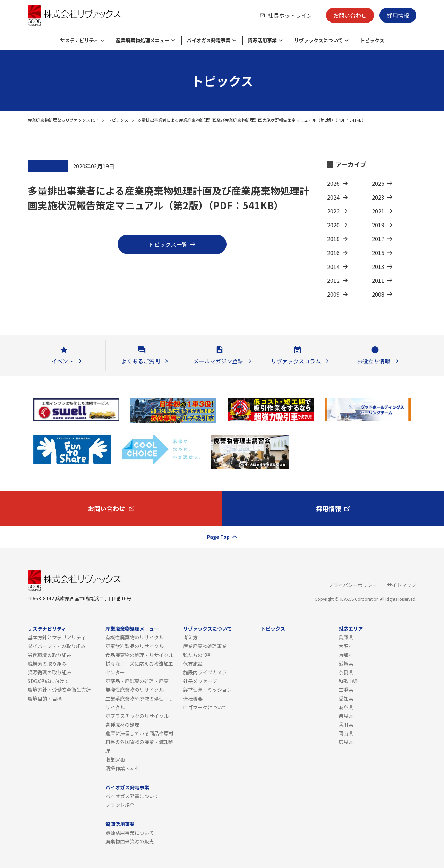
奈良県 (346, 672)
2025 (378, 183)
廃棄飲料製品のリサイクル (135, 646)
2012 (333, 280)
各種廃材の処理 (122, 725)
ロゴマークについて (205, 707)
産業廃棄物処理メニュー (132, 629)
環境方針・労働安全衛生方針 (59, 690)
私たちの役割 (198, 655)
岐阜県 (346, 707)
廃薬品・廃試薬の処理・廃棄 (137, 681)
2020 (333, 225)
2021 (378, 211)
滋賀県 (346, 664)
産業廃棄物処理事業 (205, 646)
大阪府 (346, 646)
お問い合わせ (350, 15)
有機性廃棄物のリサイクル (135, 637)
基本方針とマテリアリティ (57, 637)
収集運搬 (115, 760)
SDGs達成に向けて (48, 681)
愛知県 (346, 699)
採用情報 (398, 15)
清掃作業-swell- (123, 768)
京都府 (346, 655)
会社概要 (193, 699)
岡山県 (346, 733)
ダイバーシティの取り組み (57, 646)
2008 (378, 294)
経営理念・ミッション (207, 690)
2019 (378, 225)
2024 (333, 197)
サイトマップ (402, 585)
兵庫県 (346, 637)
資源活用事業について (130, 833)
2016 (333, 253)
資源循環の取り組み (50, 672)
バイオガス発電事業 (127, 787)
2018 (333, 239)
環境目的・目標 (45, 699)
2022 (333, 211)
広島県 (346, 742)
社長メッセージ (200, 681)
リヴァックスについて (207, 629)
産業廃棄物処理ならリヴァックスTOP (63, 120)
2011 (378, 280)
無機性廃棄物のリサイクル (135, 690)
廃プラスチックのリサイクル (137, 716)
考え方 (190, 637)
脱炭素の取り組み (47, 664)
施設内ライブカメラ (205, 672)
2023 (378, 197)
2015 (378, 253)
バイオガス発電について (132, 796)
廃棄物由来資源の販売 (130, 841)
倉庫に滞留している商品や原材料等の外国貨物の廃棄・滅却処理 (139, 742)
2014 (333, 266)
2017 (378, 239)
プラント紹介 (120, 805)
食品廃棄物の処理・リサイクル (139, 655)
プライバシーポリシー (353, 585)
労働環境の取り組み (50, 655)
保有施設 (193, 664)
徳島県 (346, 716)
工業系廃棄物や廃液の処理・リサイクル (139, 703)
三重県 (346, 690)
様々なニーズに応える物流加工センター (139, 668)
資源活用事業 (120, 824)
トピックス (118, 120)
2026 (333, 183)
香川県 (346, 725)
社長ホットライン (290, 15)
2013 (378, 266)
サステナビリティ (47, 629)
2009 (333, 294)
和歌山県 (348, 681)
